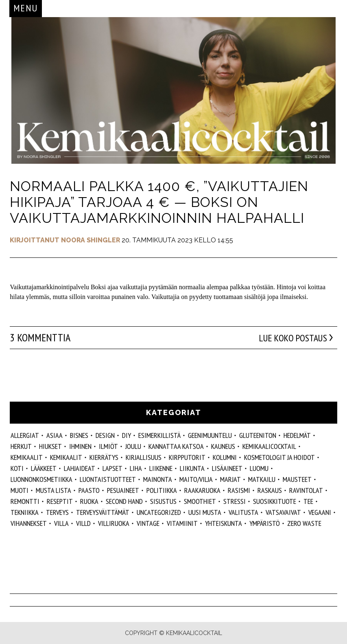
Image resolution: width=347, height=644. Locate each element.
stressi (235, 501)
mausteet (297, 479)
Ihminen (80, 446)
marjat (230, 479)
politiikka (162, 490)
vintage (148, 523)
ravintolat (306, 490)
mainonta (158, 479)
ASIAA (55, 435)
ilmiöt (108, 446)
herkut (21, 446)
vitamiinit (182, 523)
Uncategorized (159, 512)
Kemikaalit (27, 457)
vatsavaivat (283, 512)
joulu (133, 446)
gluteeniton (258, 435)
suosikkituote (275, 501)
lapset (112, 468)
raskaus (270, 490)
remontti (25, 501)
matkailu (262, 479)
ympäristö (265, 523)
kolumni (225, 457)
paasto (89, 490)
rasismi (239, 490)
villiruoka (114, 523)
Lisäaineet (227, 468)
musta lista (53, 490)
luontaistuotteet (108, 479)
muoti (20, 490)
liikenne (161, 468)
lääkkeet (44, 468)
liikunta (192, 468)
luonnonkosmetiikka (41, 479)
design (105, 435)
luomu (259, 468)
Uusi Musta (205, 512)
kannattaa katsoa (176, 446)
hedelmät (297, 435)
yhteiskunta (224, 523)
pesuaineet (123, 490)
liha (136, 468)
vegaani (320, 512)
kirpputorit (187, 457)
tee (308, 501)
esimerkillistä (159, 435)
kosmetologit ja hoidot (279, 457)
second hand (124, 501)
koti (17, 468)
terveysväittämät (103, 512)
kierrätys (104, 457)
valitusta (243, 512)
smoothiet (200, 501)
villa (61, 523)
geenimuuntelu (210, 435)
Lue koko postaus (289, 338)
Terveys (57, 512)
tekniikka (25, 512)
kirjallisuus (144, 457)
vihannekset (29, 523)
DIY (127, 435)
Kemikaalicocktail (269, 446)
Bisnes (79, 435)
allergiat (25, 435)
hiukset (50, 446)
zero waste (304, 523)
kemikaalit (66, 457)
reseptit (60, 501)
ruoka (89, 501)
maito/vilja (196, 479)
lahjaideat (80, 468)
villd (83, 523)
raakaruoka (202, 490)
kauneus (223, 446)
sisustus (163, 501)
